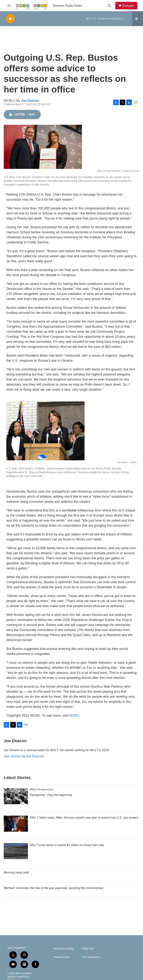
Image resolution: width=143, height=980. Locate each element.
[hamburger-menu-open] (9, 6)
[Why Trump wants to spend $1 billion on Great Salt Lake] (16, 851)
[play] (10, 19)
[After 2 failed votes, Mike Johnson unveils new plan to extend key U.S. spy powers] (16, 824)
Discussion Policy (63, 949)
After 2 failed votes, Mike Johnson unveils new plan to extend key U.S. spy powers (84, 818)
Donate (128, 6)
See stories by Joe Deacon (24, 756)
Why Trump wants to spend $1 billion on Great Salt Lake (67, 845)
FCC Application (91, 957)
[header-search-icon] (109, 6)
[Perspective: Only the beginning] (16, 796)
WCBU (74, 715)
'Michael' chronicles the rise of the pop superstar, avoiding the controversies (54, 888)
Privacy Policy (61, 957)
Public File (88, 949)
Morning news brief (16, 872)
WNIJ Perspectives (41, 789)
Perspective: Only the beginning (51, 795)
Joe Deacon (30, 101)
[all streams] (138, 19)
